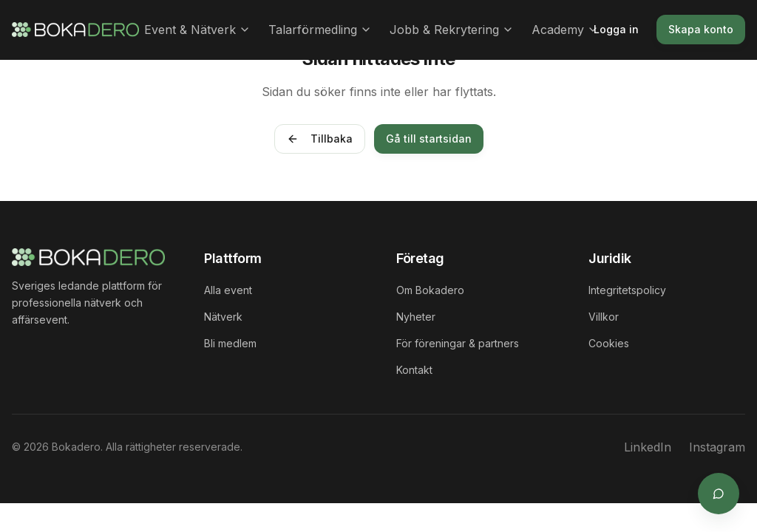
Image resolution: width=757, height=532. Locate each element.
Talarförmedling (320, 30)
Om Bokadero (430, 290)
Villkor (604, 317)
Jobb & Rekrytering (452, 30)
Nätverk (223, 317)
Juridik (610, 258)
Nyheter (416, 317)
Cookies (609, 343)
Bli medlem (230, 343)
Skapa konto (701, 29)
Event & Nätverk (197, 30)
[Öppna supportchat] (719, 494)
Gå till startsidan (429, 139)
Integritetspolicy (627, 290)
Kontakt (414, 370)
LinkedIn (648, 447)
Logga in (616, 29)
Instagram (717, 447)
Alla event (228, 290)
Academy (565, 30)
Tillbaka (320, 139)
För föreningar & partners (458, 343)
